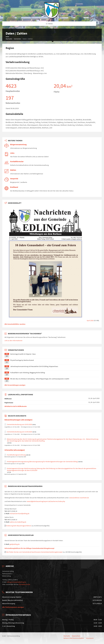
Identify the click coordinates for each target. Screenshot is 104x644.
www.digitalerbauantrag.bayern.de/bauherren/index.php (46, 501)
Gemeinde (17, 39)
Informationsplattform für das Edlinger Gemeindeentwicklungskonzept (29, 548)
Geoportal (14, 179)
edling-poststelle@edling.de (16, 582)
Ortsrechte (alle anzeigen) (15, 450)
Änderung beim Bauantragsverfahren (19, 526)
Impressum (90, 638)
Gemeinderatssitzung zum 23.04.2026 (20, 432)
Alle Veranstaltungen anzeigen (15, 385)
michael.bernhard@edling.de (20, 514)
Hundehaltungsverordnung (16, 455)
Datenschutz (76, 636)
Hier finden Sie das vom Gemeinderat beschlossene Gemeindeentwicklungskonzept (34, 552)
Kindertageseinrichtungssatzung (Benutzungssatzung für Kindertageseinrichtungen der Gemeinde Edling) (42, 462)
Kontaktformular (17, 161)
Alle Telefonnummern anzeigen (13, 607)
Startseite (9, 39)
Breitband (14, 187)
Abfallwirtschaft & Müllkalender (16, 406)
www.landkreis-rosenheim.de (79, 498)
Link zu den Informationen (13, 341)
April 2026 (49, 320)
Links (12, 153)
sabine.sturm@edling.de (18, 522)
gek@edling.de (15, 544)
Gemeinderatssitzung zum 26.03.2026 (20, 424)
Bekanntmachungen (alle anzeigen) (19, 420)
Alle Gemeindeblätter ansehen (15, 324)
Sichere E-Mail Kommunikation (74, 638)
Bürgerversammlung (18, 144)
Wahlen (13, 170)
